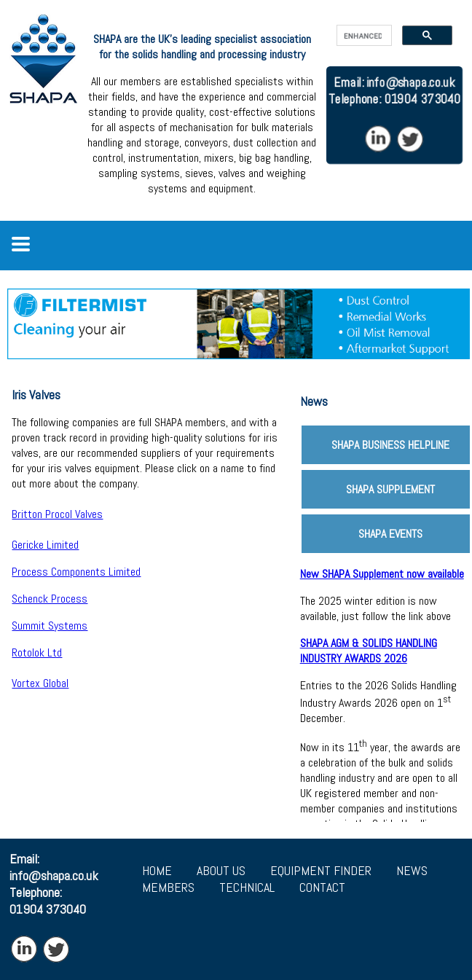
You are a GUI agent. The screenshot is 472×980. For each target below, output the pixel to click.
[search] (363, 36)
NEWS (412, 870)
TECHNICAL (247, 887)
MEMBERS (168, 887)
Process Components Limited (76, 572)
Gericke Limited (45, 545)
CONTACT (322, 887)
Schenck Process (50, 599)
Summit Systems (50, 626)
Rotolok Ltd (37, 652)
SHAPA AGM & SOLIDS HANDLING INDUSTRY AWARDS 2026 (369, 651)
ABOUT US (221, 870)
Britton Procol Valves (57, 514)
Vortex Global (40, 683)
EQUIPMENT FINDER (321, 870)
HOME (157, 870)
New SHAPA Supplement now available (382, 574)
